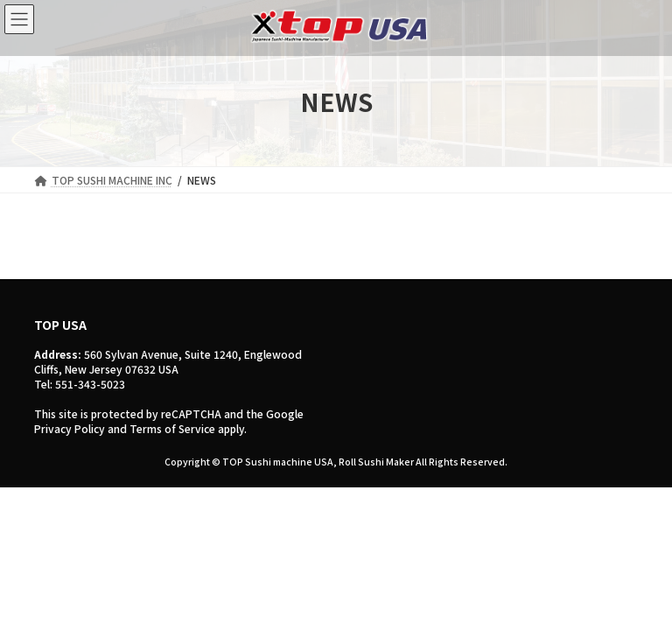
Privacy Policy (70, 428)
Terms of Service (172, 428)
